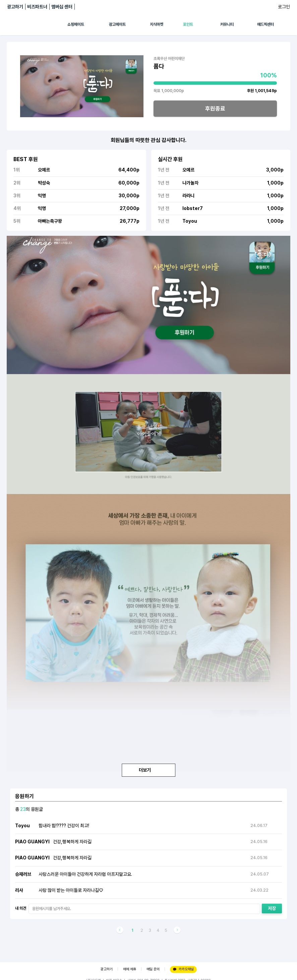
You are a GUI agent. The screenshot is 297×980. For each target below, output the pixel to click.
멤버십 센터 (62, 7)
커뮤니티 (227, 24)
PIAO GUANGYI (32, 842)
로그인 (284, 7)
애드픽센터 (265, 24)
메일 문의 (153, 969)
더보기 (148, 770)
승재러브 (23, 874)
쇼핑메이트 (76, 24)
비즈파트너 (37, 7)
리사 (19, 890)
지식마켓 (157, 24)
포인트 (188, 24)
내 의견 (21, 908)
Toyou (22, 826)
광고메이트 (117, 24)
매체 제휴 (130, 969)
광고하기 (15, 7)
